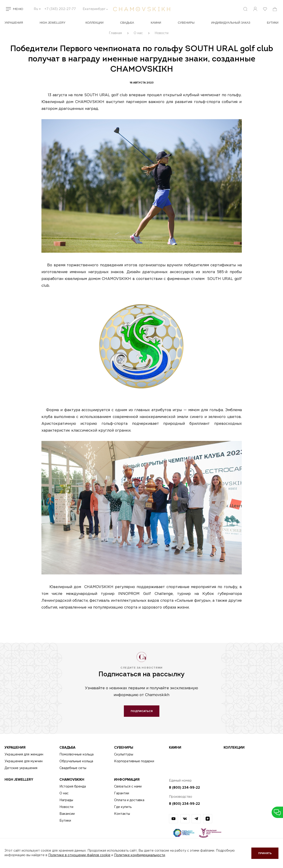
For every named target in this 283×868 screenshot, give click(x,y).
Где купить (123, 807)
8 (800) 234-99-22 (184, 787)
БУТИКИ (273, 23)
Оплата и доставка (129, 800)
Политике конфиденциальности (140, 855)
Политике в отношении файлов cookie (79, 855)
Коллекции (95, 23)
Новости (66, 807)
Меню (18, 9)
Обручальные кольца (76, 761)
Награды (66, 800)
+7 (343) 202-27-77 (60, 9)
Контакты (122, 814)
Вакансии (67, 814)
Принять (265, 853)
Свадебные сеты (73, 768)
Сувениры (186, 23)
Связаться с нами (128, 787)
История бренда (73, 787)
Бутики (65, 821)
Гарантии (122, 793)
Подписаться (142, 711)
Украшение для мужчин (24, 761)
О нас (64, 793)
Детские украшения (21, 768)
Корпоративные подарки (134, 761)
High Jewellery (52, 23)
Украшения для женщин (24, 755)
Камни (156, 23)
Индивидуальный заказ (231, 23)
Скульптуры (124, 755)
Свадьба (127, 23)
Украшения (14, 23)
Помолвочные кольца (76, 755)
